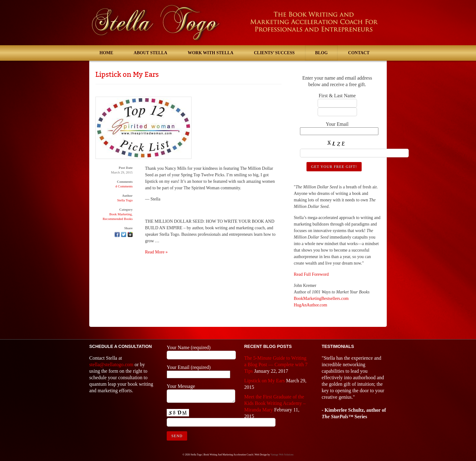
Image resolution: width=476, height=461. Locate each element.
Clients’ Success (274, 53)
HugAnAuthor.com (311, 305)
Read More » (156, 252)
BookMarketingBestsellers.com (321, 299)
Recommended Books (118, 219)
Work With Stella (211, 53)
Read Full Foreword (311, 274)
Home (106, 53)
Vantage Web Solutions (282, 455)
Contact (359, 53)
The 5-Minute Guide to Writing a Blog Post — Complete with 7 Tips (276, 364)
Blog (321, 53)
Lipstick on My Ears (127, 75)
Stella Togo (125, 200)
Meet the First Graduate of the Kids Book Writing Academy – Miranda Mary (275, 403)
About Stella (150, 53)
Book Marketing (121, 214)
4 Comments (124, 186)
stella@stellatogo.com (111, 364)
